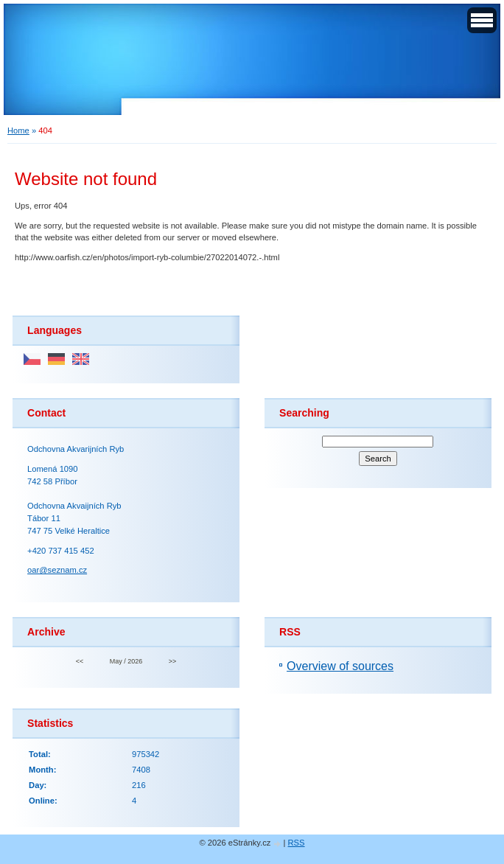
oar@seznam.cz (57, 570)
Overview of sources (340, 666)
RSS (297, 843)
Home (18, 130)
